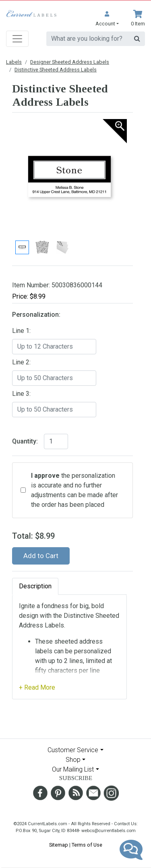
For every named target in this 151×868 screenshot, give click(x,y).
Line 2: (21, 362)
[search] (88, 39)
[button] (107, 19)
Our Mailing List (73, 769)
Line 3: (21, 394)
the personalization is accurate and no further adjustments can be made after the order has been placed (74, 490)
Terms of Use (87, 845)
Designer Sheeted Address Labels (70, 62)
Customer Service (73, 750)
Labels (14, 62)
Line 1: (21, 331)
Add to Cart (41, 556)
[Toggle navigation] (17, 39)
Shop (73, 760)
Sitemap (59, 845)
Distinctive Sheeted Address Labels (56, 70)
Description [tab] (35, 586)
